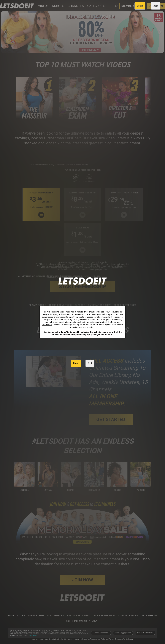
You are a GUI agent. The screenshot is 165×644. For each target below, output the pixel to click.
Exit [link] (90, 363)
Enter (76, 363)
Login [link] (140, 6)
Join (156, 6)
